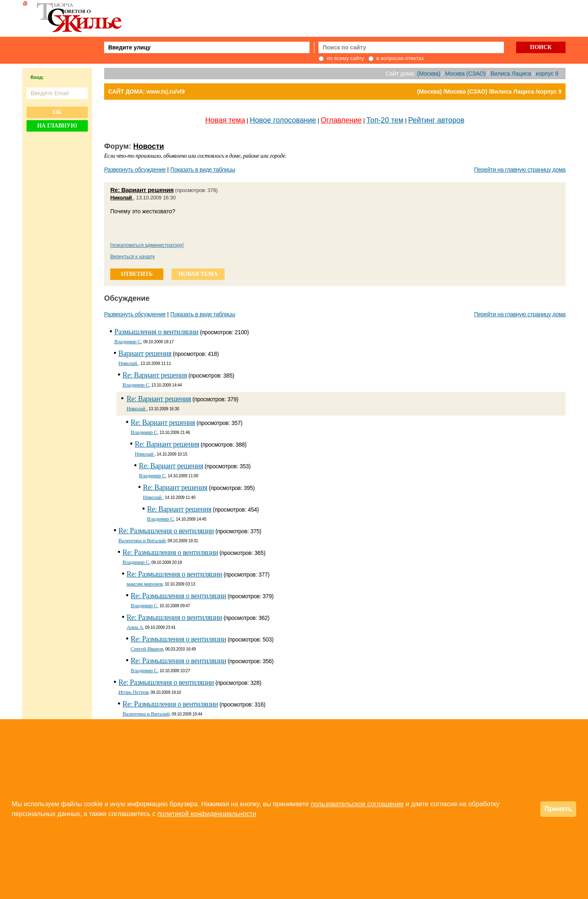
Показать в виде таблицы (203, 170)
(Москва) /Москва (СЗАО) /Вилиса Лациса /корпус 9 (490, 92)
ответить (137, 274)
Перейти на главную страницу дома (520, 170)
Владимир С (128, 341)
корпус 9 (547, 74)
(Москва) (429, 74)
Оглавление (341, 120)
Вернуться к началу (133, 257)
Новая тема (225, 120)
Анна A (135, 627)
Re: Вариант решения (142, 190)
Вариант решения (145, 353)
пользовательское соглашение (357, 804)
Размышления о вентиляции (156, 332)
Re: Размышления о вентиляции (166, 531)
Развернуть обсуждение (135, 170)
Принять (558, 809)
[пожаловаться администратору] (147, 245)
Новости (148, 146)
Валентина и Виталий (142, 540)
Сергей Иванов (147, 649)
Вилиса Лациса (511, 74)
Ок (57, 112)
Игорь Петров (134, 692)
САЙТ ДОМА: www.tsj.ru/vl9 (146, 92)
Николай (122, 198)
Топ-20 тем (385, 120)
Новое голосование (283, 120)
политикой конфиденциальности (207, 814)
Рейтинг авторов (437, 120)
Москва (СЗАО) (465, 74)
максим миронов (145, 584)
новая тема (198, 274)
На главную (57, 126)
